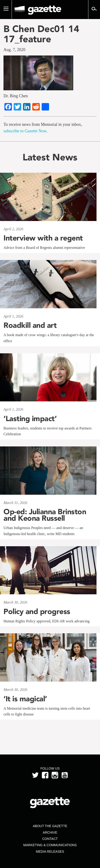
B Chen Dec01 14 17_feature (41, 34)
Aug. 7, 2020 (14, 50)
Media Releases (50, 852)
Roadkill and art (30, 325)
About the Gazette (50, 826)
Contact (50, 839)
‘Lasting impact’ (30, 419)
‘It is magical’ (25, 699)
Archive (50, 832)
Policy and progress (37, 611)
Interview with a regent (43, 238)
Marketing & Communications (50, 845)
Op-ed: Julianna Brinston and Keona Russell (45, 515)
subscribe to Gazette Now (25, 131)
